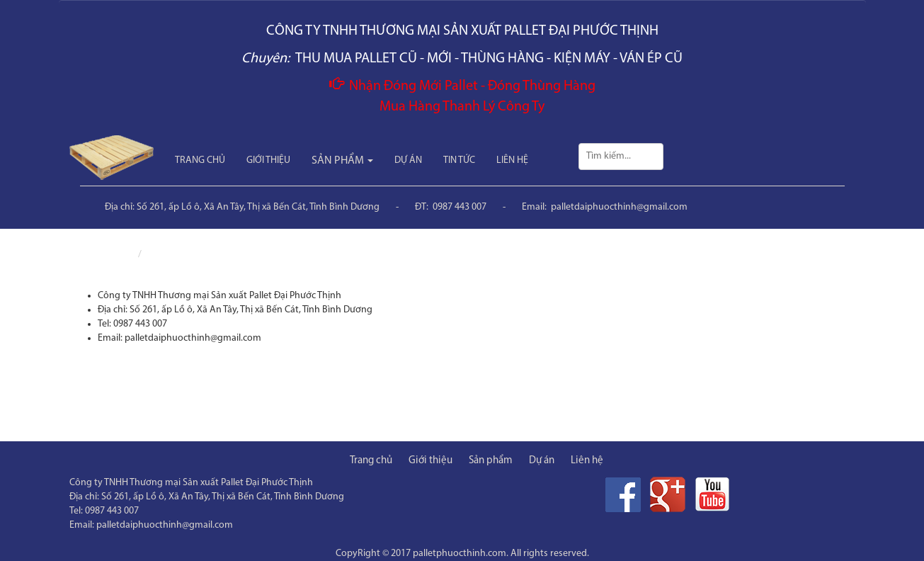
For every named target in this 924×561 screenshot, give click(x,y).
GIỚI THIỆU (268, 160)
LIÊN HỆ (512, 160)
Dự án (542, 461)
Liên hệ (162, 255)
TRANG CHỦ (200, 160)
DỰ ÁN (408, 160)
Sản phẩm (491, 461)
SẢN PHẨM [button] (342, 161)
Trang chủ (112, 255)
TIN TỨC (459, 160)
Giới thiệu (430, 461)
